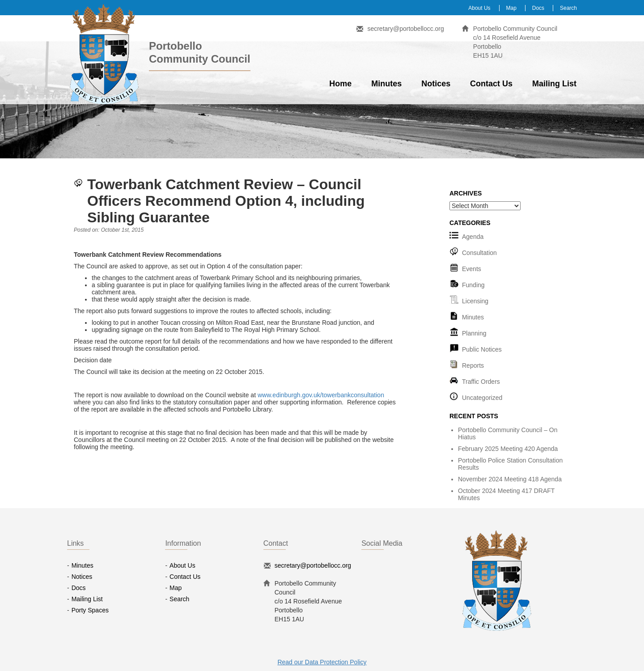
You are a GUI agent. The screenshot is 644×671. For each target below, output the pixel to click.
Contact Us (491, 84)
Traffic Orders (481, 382)
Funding (473, 285)
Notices (436, 84)
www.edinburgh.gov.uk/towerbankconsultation (321, 395)
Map (511, 8)
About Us (479, 8)
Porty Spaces (90, 610)
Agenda (473, 237)
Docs (538, 8)
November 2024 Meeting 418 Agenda (510, 479)
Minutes (386, 84)
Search (568, 8)
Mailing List (554, 84)
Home (340, 84)
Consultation (479, 253)
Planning (474, 333)
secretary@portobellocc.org (405, 29)
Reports (473, 365)
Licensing (475, 301)
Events (472, 269)
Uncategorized (482, 398)
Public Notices (482, 349)
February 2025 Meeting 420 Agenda (508, 449)
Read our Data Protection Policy (322, 662)
